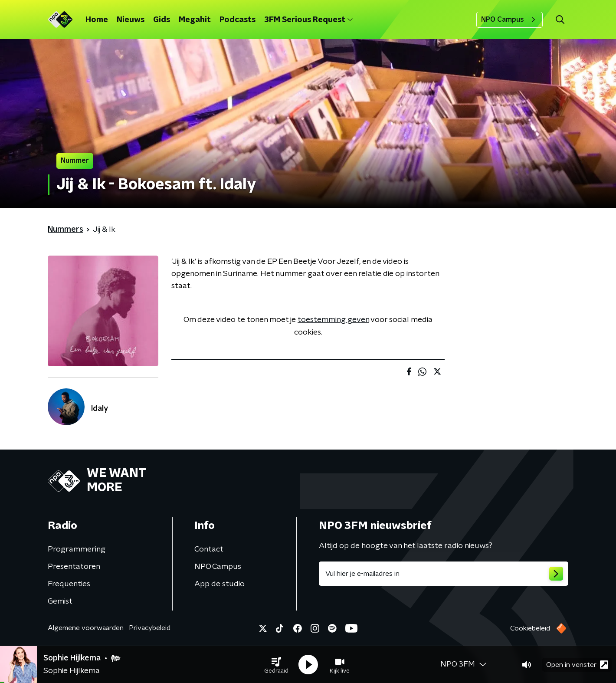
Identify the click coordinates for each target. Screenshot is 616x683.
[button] (276, 665)
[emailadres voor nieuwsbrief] (444, 574)
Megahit (195, 20)
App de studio (220, 584)
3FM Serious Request (308, 20)
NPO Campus (510, 20)
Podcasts (238, 20)
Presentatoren (74, 567)
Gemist (60, 601)
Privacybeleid (150, 628)
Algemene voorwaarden (86, 628)
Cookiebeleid (530, 628)
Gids (162, 20)
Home (97, 20)
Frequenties (69, 584)
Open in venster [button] (577, 665)
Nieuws (131, 20)
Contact (209, 549)
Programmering (77, 549)
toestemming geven (333, 320)
